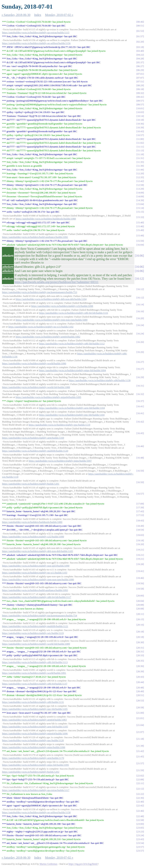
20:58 (140, 707)
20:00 (140, 596)
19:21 (140, 550)
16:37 (140, 401)
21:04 (140, 725)
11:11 (140, 147)
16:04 (140, 245)
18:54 (140, 530)
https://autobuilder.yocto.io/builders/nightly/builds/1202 (31, 772)
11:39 (140, 166)
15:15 (140, 212)
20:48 (140, 687)
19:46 (140, 578)
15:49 (140, 230)
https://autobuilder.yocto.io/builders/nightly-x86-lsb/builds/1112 (72, 344)
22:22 (140, 794)
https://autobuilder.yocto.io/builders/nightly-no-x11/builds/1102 (41, 327)
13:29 (140, 189)
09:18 (140, 89)
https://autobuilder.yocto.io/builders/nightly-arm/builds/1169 (33, 438)
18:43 (140, 520)
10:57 (140, 135)
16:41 (140, 406)
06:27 (140, 66)
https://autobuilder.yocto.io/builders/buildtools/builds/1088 (46, 219)
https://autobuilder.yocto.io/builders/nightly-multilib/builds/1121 (35, 626)
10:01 (140, 108)
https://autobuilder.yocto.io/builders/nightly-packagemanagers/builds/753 (40, 292)
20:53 (140, 701)
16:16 (140, 311)
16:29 (140, 377)
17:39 (140, 507)
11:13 (140, 150)
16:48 (140, 458)
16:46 (140, 446)
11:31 (140, 158)
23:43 (140, 839)
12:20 (140, 173)
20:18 (140, 632)
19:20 (140, 544)
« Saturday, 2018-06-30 (16, 15)
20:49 (140, 691)
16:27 (140, 362)
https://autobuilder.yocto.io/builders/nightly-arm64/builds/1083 (34, 720)
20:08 (140, 605)
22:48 (140, 816)
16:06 (139, 256)
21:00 (140, 713)
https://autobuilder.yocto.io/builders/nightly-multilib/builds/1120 (35, 451)
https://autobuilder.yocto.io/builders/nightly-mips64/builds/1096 (35, 733)
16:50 (140, 471)
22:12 (140, 789)
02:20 (140, 42)
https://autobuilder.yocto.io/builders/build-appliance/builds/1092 (35, 237)
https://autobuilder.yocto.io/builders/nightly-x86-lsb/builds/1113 (35, 662)
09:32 (140, 93)
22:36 (140, 798)
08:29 (140, 85)
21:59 (140, 770)
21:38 (140, 746)
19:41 (140, 571)
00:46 (140, 22)
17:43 (140, 511)
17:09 (140, 504)
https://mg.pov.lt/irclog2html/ (83, 864)
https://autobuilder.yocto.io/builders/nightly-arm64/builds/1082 (48, 337)
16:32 (140, 394)
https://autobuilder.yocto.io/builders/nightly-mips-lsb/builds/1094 (73, 370)
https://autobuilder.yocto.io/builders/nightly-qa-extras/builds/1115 (36, 32)
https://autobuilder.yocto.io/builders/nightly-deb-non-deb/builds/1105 (38, 551)
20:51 (140, 695)
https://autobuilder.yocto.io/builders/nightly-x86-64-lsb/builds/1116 (74, 313)
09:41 (140, 97)
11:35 (140, 162)
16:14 (140, 304)
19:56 (140, 583)
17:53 (140, 515)
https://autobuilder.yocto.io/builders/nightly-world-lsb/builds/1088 (36, 387)
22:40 (140, 802)
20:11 (140, 614)
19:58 (140, 589)
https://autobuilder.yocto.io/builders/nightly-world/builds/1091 (34, 673)
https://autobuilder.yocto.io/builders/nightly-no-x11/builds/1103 (35, 573)
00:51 (140, 26)
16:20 (140, 318)
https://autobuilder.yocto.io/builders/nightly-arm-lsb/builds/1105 (35, 727)
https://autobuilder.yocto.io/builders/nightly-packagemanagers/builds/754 (40, 615)
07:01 (140, 74)
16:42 (140, 422)
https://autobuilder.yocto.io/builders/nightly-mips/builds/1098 (34, 747)
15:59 (140, 241)
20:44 (140, 682)
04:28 (140, 59)
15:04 (140, 204)
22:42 (140, 805)
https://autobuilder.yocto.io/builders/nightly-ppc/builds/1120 (33, 740)
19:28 (140, 564)
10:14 (140, 116)
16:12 (139, 279)
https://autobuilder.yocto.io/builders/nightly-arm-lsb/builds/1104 (72, 408)
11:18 (140, 154)
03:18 (140, 47)
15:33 (140, 217)
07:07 (140, 78)
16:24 (140, 325)
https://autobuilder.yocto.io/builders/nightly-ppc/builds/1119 (59, 425)
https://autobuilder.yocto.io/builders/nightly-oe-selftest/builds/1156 (36, 43)
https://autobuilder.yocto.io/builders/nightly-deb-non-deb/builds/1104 (51, 299)
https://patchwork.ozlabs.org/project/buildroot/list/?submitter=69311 (57, 282)
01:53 (140, 31)
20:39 (140, 671)
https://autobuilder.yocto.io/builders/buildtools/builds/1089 (32, 522)
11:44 (140, 170)
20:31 (140, 648)
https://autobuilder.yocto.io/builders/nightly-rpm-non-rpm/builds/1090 (38, 579)
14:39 (140, 200)
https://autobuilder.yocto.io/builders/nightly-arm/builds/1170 (33, 758)
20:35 (140, 661)
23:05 (140, 828)
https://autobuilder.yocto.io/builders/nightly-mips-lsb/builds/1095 (36, 765)
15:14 (140, 208)
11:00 (140, 139)
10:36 (140, 124)
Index (38, 15)
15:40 (140, 222)
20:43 (140, 677)
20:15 (140, 619)
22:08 (140, 779)
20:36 (140, 666)
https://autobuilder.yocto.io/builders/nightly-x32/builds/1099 (33, 537)
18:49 (140, 526)
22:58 (140, 820)
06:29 (140, 70)
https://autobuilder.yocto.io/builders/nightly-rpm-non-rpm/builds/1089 (52, 320)
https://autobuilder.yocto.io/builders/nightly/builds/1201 (31, 484)
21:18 (140, 739)
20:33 (140, 655)
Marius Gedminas (49, 864)
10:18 (140, 120)
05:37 (140, 62)
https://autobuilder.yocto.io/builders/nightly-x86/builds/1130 (100, 380)
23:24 (140, 835)
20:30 (140, 642)
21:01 (140, 718)
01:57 (140, 36)
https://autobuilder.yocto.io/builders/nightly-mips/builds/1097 (60, 461)
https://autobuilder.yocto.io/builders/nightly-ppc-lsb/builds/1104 (72, 415)
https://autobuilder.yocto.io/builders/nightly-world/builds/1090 (34, 363)
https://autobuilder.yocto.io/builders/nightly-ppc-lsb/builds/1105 (35, 709)
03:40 (140, 51)
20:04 (140, 601)
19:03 (140, 535)
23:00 (140, 824)
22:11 (140, 783)
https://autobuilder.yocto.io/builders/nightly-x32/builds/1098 (62, 306)
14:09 (140, 193)
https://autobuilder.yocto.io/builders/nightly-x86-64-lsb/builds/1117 (37, 597)
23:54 (140, 843)
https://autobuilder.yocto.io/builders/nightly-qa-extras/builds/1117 (36, 790)
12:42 (140, 181)
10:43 (140, 131)
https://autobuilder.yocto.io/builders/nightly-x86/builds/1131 (33, 702)
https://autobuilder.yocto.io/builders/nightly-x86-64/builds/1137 (35, 684)
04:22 (140, 55)
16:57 (140, 494)
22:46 (140, 811)
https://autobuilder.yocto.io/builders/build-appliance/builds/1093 (35, 590)
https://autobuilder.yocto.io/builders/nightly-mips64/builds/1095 (48, 397)
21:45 (140, 756)
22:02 (140, 776)
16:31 (140, 386)
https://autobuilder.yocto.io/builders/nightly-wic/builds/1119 (33, 633)
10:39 (140, 127)
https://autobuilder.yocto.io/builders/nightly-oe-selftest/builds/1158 (36, 812)
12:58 (140, 185)
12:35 (140, 177)
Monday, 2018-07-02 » (59, 15)
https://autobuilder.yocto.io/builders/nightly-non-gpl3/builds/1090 (36, 566)
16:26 (140, 342)
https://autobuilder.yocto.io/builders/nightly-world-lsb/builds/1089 (36, 644)
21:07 (140, 732)
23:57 (140, 847)
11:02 (140, 143)
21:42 (140, 751)
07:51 (140, 81)
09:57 (140, 101)
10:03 (140, 112)
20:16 (140, 625)
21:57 (140, 763)
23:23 (140, 832)
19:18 (140, 540)
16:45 (140, 433)
